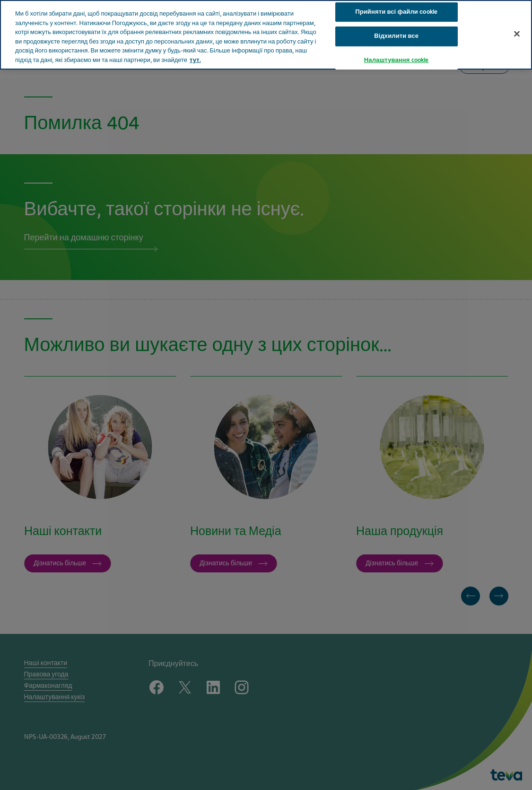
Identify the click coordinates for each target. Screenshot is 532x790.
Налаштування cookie (397, 42)
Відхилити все (396, 18)
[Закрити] (517, 15)
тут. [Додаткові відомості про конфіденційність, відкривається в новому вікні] (195, 42)
